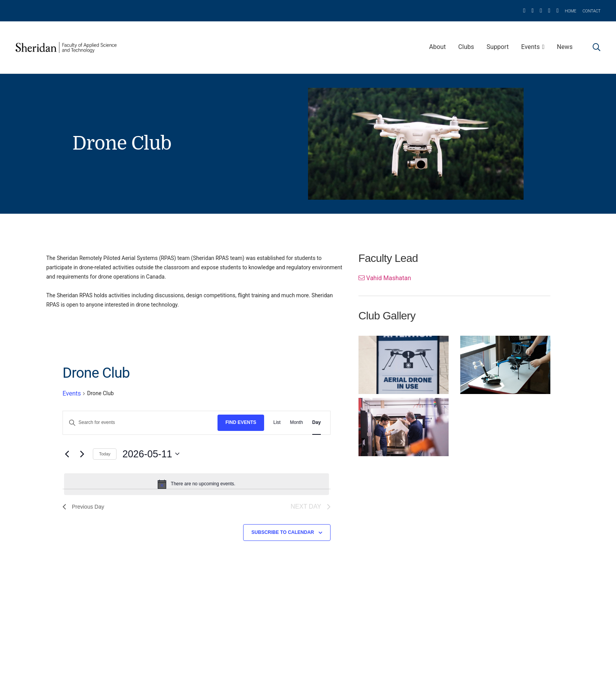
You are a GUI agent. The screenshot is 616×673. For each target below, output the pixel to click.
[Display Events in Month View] (296, 423)
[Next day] (82, 454)
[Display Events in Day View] (317, 423)
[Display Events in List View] (277, 423)
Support (498, 47)
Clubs (466, 47)
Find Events (241, 422)
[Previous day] (67, 454)
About (438, 47)
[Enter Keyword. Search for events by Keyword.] (140, 423)
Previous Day (83, 507)
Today (105, 454)
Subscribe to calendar (283, 532)
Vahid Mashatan (385, 278)
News (565, 47)
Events (531, 47)
